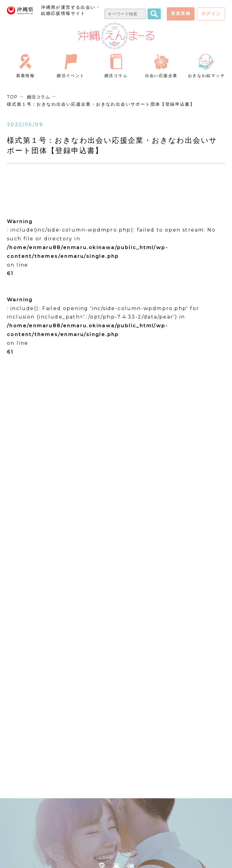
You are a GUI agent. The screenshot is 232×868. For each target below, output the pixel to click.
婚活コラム (40, 97)
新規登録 (181, 13)
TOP (13, 97)
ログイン (211, 14)
